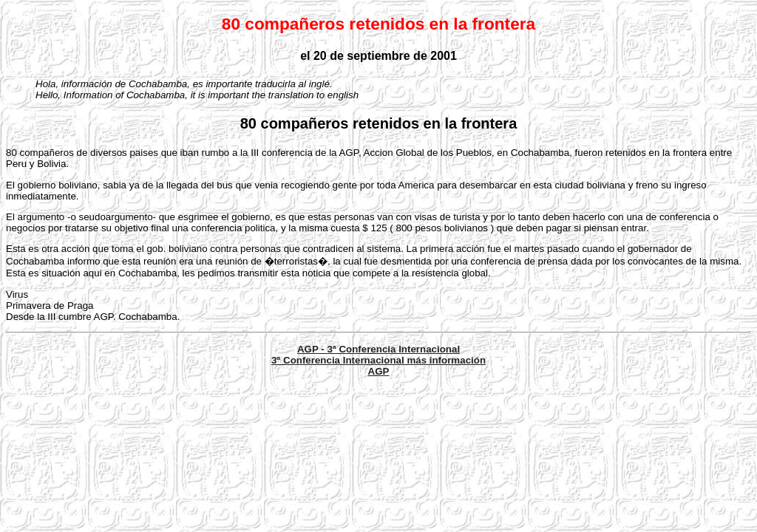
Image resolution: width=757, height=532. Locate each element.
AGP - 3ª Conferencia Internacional (378, 349)
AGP (379, 371)
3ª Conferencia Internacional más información (378, 360)
